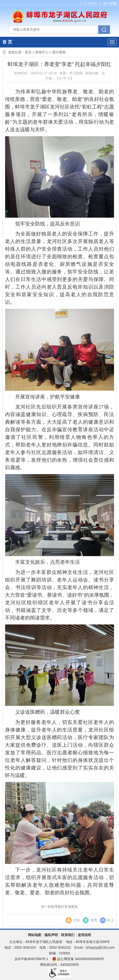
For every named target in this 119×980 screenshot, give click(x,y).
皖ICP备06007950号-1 (32, 959)
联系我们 (68, 935)
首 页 (7, 42)
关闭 (94, 920)
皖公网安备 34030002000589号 (78, 959)
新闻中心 (42, 52)
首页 (28, 52)
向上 (111, 920)
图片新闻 (59, 52)
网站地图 (35, 935)
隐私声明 (51, 935)
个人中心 (91, 3)
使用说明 (84, 935)
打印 (77, 920)
